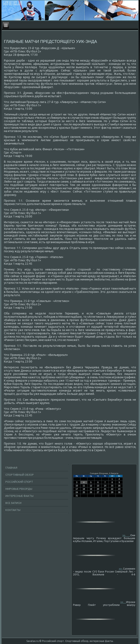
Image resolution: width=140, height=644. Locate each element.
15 (112, 486)
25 (84, 492)
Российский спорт (19, 482)
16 (119, 486)
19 (91, 489)
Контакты (13, 510)
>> (126, 535)
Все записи (13, 503)
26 (91, 492)
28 (105, 492)
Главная (11, 468)
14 (105, 486)
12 (91, 486)
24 (77, 492)
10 (77, 486)
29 (112, 492)
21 (105, 489)
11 (84, 486)
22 (112, 489)
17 (77, 489)
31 (77, 496)
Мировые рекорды (19, 489)
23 (119, 489)
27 (98, 492)
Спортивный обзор (20, 475)
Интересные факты (19, 496)
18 (84, 489)
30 (119, 492)
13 (98, 486)
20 (98, 489)
